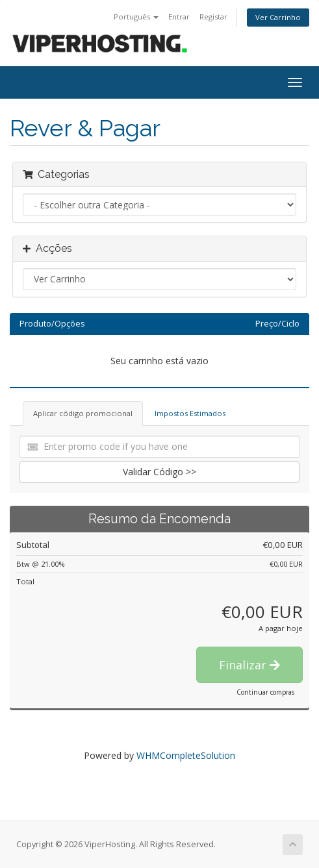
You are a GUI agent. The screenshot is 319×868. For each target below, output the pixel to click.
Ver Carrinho (278, 17)
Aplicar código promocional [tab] (83, 413)
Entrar (179, 17)
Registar (213, 17)
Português (136, 17)
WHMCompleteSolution (186, 755)
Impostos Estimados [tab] (190, 413)
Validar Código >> (159, 472)
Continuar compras (265, 692)
